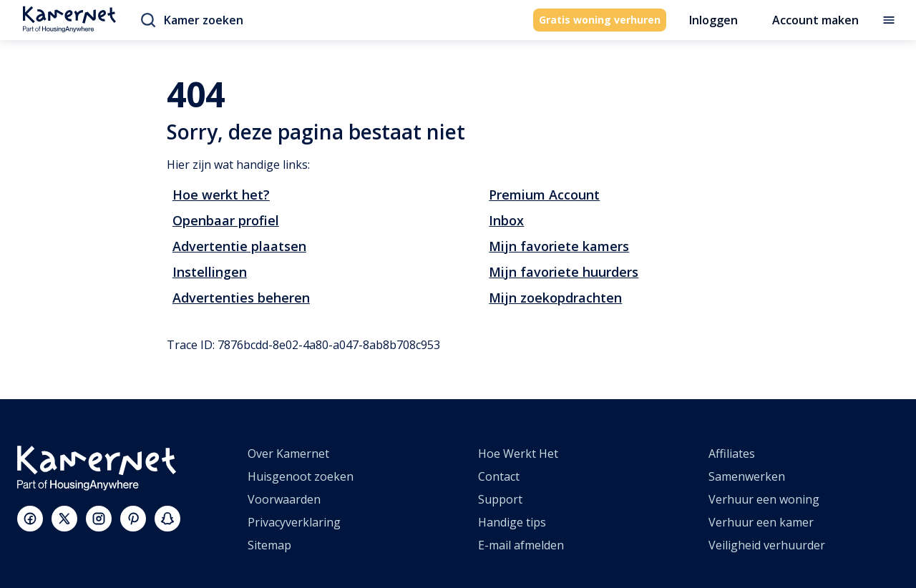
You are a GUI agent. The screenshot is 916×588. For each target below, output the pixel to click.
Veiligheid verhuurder (767, 545)
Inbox (506, 220)
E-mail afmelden (521, 545)
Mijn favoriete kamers (559, 246)
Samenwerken (747, 476)
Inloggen (713, 20)
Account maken (815, 20)
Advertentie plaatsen (239, 246)
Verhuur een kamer (761, 522)
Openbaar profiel (226, 220)
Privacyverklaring (294, 522)
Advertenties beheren (241, 298)
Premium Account (544, 195)
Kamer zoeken (192, 20)
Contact (499, 476)
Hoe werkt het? (221, 195)
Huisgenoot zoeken (301, 476)
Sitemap (269, 545)
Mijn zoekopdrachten (555, 298)
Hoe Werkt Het (518, 454)
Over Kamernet (288, 454)
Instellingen (210, 272)
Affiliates (732, 454)
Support (500, 499)
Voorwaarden (284, 499)
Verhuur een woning (764, 499)
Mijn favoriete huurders (564, 272)
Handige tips (512, 522)
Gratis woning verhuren (600, 20)
